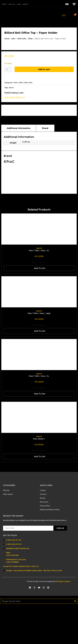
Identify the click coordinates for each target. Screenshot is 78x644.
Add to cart (44, 107)
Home (7, 39)
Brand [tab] (45, 165)
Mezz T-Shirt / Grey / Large (39, 351)
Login (19, 4)
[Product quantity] (8, 107)
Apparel (39, 285)
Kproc (11, 125)
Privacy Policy (45, 543)
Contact (43, 528)
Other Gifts (22, 39)
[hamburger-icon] (64, 15)
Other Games (8, 531)
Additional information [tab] (19, 165)
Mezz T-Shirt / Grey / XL (39, 288)
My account (44, 539)
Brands (43, 535)
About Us (12, 4)
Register (26, 4)
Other (30, 39)
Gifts (13, 39)
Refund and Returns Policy (50, 547)
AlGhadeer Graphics (63, 619)
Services (43, 531)
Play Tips (6, 528)
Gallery (4, 4)
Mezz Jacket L (39, 476)
